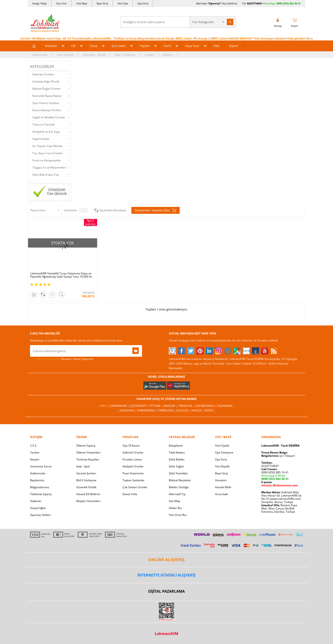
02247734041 (255, 3)
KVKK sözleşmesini (48, 359)
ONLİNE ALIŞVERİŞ (166, 560)
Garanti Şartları (86, 473)
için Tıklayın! (278, 456)
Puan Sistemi (65, 55)
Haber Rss (175, 508)
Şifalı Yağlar (176, 466)
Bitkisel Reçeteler (180, 480)
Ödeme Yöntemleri (88, 452)
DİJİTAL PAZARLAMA (166, 591)
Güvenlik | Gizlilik (94, 55)
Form (167, 46)
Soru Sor (62, 3)
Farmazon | (167, 410)
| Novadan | (127, 410)
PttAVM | (156, 406)
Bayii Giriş (222, 473)
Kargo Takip (40, 3)
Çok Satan (119, 46)
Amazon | (171, 406)
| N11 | (104, 406)
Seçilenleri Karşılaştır (113, 210)
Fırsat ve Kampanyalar (47, 160)
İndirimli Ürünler (133, 452)
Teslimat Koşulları (88, 459)
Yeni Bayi (82, 3)
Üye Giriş (143, 3)
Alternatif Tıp (177, 494)
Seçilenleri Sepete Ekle (156, 210)
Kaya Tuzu (192, 46)
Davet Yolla (130, 494)
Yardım (149, 55)
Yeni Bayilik (222, 466)
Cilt (73, 46)
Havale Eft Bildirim (88, 494)
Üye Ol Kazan (131, 446)
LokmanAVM (166, 634)
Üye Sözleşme (224, 452)
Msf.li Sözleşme (86, 480)
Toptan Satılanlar (134, 480)
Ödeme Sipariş (86, 446)
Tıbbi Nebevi (177, 452)
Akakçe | (198, 410)
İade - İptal (83, 466)
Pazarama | (226, 406)
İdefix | (210, 410)
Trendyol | (187, 406)
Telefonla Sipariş (41, 494)
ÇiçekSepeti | (140, 406)
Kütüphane (176, 446)
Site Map (174, 501)
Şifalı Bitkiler (177, 459)
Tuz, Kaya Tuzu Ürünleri (48, 153)
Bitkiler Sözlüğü (179, 487)
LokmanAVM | (120, 406)
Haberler (36, 501)
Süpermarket (41, 139)
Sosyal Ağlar (38, 508)
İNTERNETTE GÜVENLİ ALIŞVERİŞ (166, 575)
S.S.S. (34, 446)
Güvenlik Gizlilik (86, 487)
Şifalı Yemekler (178, 473)
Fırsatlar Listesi (132, 459)
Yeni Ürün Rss (178, 515)
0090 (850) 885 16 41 (275, 472)
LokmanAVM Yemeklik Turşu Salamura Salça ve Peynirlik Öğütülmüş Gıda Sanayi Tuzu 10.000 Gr (61, 275)
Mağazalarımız (40, 487)
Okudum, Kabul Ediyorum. (62, 359)
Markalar (51, 46)
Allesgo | (184, 410)
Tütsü (94, 46)
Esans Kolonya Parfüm (47, 110)
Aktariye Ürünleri (43, 74)
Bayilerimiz (37, 480)
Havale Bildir (223, 487)
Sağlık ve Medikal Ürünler (49, 117)
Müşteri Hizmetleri (88, 501)
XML (217, 46)
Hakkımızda (40, 55)
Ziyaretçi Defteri (40, 515)
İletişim (168, 55)
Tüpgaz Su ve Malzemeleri (49, 167)
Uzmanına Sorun (41, 466)
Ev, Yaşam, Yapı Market (47, 146)
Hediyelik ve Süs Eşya (46, 132)
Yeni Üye (123, 3)
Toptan (145, 46)
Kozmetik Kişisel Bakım (47, 96)
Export (234, 46)
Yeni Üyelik (222, 446)
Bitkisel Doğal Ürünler (46, 89)
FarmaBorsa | (148, 410)
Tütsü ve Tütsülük (44, 124)
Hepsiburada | (206, 406)
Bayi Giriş (102, 3)
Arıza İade (222, 494)
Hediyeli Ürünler (133, 466)
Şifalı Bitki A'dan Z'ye (46, 175)
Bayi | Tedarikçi (125, 55)
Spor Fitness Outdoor (46, 103)
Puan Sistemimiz (133, 473)
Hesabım (221, 480)
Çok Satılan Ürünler (135, 487)
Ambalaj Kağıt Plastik (46, 81)
